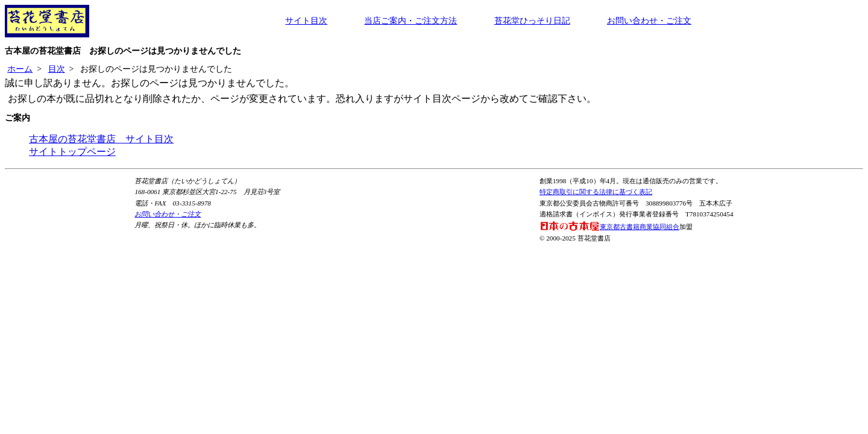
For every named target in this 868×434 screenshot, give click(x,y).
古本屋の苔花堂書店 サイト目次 (101, 139)
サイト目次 (306, 20)
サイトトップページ (72, 152)
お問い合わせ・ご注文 (649, 20)
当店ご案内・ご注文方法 (410, 20)
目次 (57, 69)
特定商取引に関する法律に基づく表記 (596, 192)
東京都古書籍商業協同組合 (609, 227)
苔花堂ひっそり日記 (532, 20)
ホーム (20, 69)
